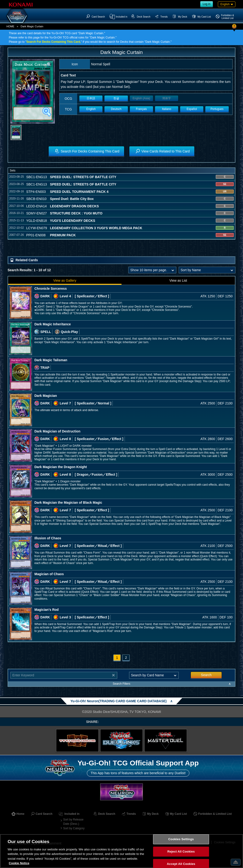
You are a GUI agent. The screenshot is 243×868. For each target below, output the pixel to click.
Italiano (167, 109)
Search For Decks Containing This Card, (54, 42)
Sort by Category (74, 828)
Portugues (217, 109)
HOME (10, 26)
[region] (121, 851)
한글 (116, 98)
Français (141, 109)
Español (192, 109)
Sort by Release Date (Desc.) (73, 822)
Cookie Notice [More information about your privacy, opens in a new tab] (19, 863)
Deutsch (116, 109)
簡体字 (167, 98)
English (91, 109)
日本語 (91, 98)
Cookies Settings (181, 839)
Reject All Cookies (181, 851)
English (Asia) (141, 98)
